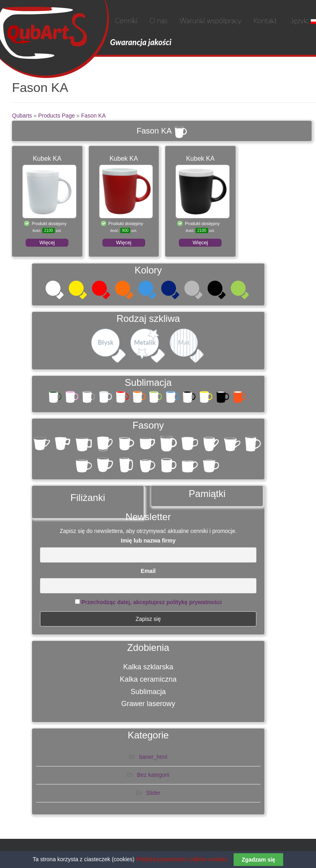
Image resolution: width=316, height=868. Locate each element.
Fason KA (93, 116)
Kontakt (265, 20)
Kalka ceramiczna (148, 679)
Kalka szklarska (148, 667)
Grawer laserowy (148, 704)
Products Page (56, 116)
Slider (153, 793)
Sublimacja (148, 692)
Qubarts (22, 116)
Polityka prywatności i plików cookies (182, 859)
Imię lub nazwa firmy (148, 541)
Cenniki (126, 20)
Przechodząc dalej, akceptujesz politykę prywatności (151, 602)
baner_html (153, 757)
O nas (159, 20)
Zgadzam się (258, 860)
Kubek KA (47, 159)
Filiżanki (88, 498)
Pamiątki (207, 494)
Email (148, 571)
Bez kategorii (153, 775)
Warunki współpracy (211, 20)
